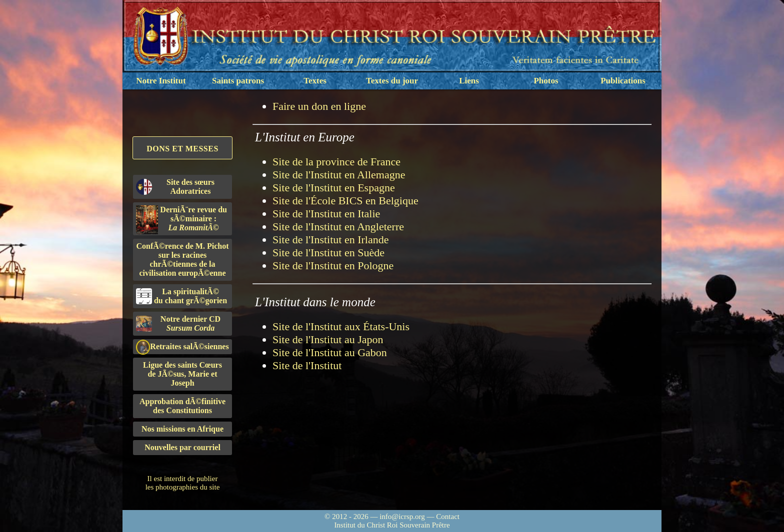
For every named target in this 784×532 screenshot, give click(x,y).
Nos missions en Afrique (182, 429)
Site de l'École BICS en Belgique (345, 201)
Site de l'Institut (307, 365)
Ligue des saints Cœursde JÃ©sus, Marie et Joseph (182, 374)
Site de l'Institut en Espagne (334, 188)
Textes (315, 81)
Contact (448, 517)
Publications (623, 81)
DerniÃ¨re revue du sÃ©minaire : (181, 220)
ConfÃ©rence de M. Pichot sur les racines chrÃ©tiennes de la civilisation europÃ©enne (183, 260)
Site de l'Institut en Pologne (333, 266)
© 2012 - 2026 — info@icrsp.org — (380, 517)
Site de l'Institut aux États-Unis (341, 326)
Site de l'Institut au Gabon (330, 352)
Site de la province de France (336, 162)
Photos (546, 81)
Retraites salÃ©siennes (182, 347)
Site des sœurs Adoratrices (175, 187)
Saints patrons (238, 81)
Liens (469, 81)
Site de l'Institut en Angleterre (338, 227)
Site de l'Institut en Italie (326, 214)
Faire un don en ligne (319, 106)
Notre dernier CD (178, 323)
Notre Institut (161, 81)
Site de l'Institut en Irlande (330, 240)
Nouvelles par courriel (182, 447)
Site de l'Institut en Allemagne (339, 175)
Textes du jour (392, 81)
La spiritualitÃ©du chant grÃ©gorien (181, 296)
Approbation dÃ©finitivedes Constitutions (182, 406)
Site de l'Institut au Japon (328, 339)
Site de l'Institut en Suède (328, 253)
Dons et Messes (182, 149)
